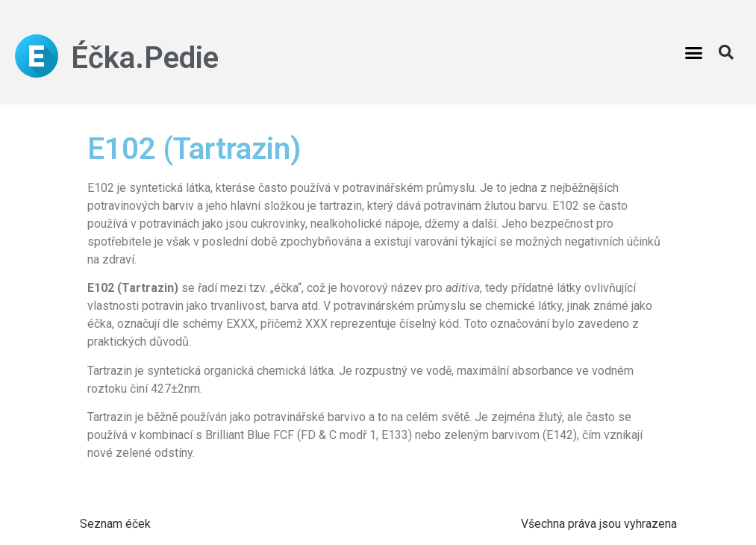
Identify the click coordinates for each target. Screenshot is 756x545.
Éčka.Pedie (145, 58)
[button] (694, 52)
